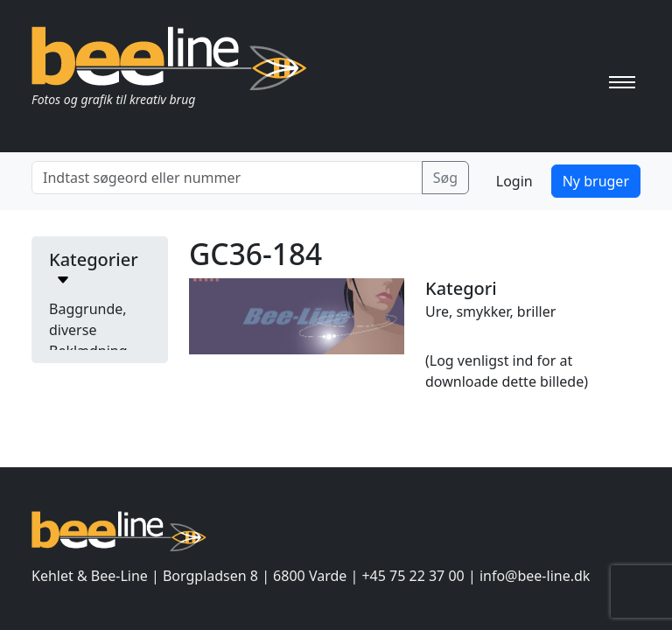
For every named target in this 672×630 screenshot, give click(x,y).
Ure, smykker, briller (490, 311)
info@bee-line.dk (535, 576)
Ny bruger (596, 181)
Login (514, 181)
